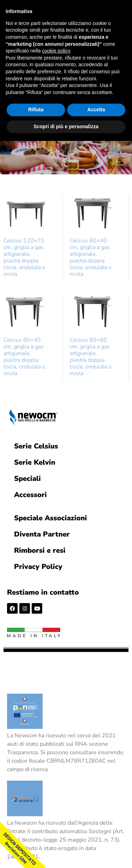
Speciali (27, 479)
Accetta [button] (96, 110)
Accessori (30, 495)
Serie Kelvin (35, 462)
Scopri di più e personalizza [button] (66, 126)
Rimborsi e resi (40, 550)
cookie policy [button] (56, 51)
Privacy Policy (38, 567)
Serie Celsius (36, 446)
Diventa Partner (42, 534)
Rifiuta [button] (36, 110)
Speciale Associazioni (51, 518)
